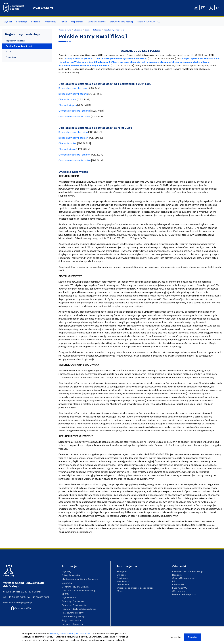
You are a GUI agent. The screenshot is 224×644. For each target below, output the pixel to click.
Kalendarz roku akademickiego (188, 572)
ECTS (8, 52)
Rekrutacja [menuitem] (22, 22)
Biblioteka (67, 583)
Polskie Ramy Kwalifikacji (19, 46)
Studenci (78, 30)
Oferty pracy (179, 591)
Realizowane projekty (73, 613)
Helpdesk (177, 575)
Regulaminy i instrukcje (114, 30)
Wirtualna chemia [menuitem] (97, 22)
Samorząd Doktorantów (74, 605)
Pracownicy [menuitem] (50, 22)
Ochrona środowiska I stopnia (74, 111)
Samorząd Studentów (73, 601)
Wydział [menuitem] (8, 22)
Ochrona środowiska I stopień (74, 155)
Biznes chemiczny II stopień (73, 138)
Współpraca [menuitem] (77, 22)
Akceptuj (192, 637)
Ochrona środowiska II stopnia (74, 117)
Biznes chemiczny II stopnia (73, 94)
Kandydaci (122, 572)
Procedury (11, 57)
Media (120, 591)
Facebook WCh (21, 608)
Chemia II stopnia (68, 105)
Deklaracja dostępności (184, 594)
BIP (174, 581)
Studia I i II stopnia (93, 30)
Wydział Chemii (43, 8)
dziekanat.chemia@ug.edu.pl (18, 603)
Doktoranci (123, 578)
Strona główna (65, 30)
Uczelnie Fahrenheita (72, 624)
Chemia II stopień (68, 149)
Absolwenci (123, 581)
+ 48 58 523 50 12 (40, 597)
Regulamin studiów (15, 41)
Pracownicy (123, 585)
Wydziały (67, 572)
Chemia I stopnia (67, 99)
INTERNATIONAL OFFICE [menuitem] (149, 22)
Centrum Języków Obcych (75, 587)
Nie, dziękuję (176, 637)
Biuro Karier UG (180, 588)
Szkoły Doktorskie (71, 575)
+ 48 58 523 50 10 (16, 597)
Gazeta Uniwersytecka (184, 578)
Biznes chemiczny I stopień (73, 132)
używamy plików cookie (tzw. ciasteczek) (70, 633)
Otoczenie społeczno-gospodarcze (135, 588)
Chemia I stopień (68, 143)
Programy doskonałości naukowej (79, 609)
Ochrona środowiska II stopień (75, 160)
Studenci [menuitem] (36, 22)
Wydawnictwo (69, 598)
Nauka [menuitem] (64, 22)
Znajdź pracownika (71, 620)
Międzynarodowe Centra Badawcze (80, 579)
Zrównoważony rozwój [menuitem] (121, 22)
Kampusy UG (179, 585)
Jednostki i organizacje (73, 616)
